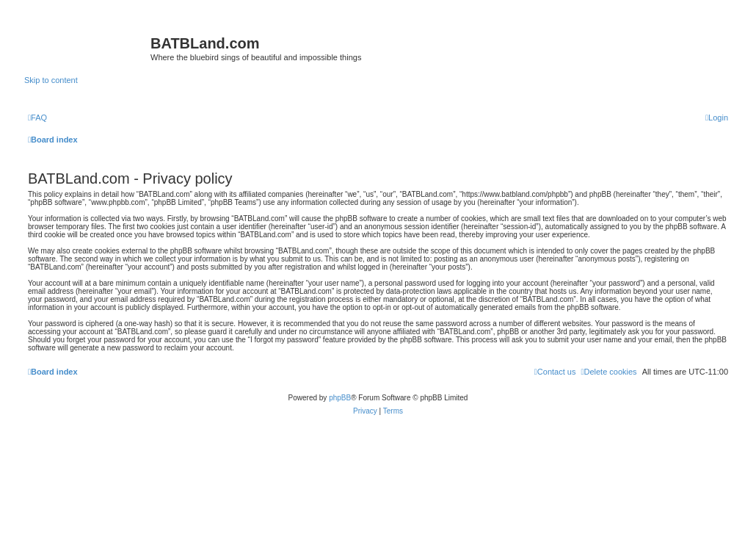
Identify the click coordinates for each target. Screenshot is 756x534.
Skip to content (51, 80)
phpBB (340, 398)
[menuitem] (37, 118)
